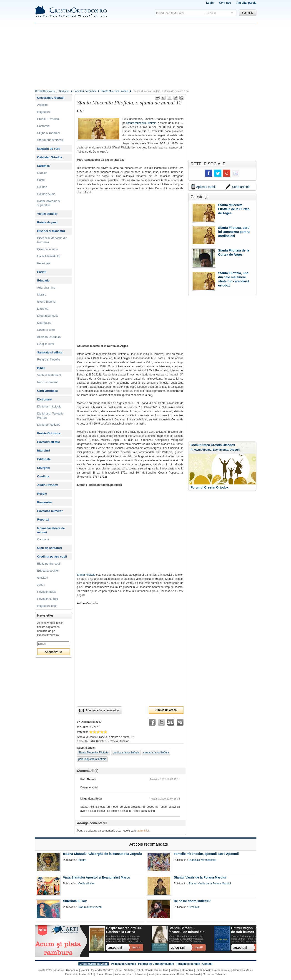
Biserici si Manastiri (51, 231)
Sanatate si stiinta (50, 352)
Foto (91, 974)
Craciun (42, 173)
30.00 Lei (115, 948)
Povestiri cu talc (49, 442)
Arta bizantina (46, 288)
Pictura (82, 860)
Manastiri (141, 974)
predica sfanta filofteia (126, 753)
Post (151, 974)
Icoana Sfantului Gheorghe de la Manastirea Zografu (102, 854)
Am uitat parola (246, 3)
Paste (41, 180)
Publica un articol (166, 710)
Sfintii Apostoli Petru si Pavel (213, 970)
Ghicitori (43, 578)
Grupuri (235, 450)
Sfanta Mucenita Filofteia (115, 91)
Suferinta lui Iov (75, 901)
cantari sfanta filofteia (156, 753)
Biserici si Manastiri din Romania (52, 240)
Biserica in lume (48, 249)
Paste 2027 (45, 970)
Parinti (42, 272)
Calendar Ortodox (50, 157)
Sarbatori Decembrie (85, 91)
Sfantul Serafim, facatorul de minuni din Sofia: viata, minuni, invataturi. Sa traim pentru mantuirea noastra (187, 930)
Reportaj (43, 520)
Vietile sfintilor (47, 214)
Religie (42, 494)
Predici (85, 970)
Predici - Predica (48, 119)
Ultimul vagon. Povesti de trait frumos (249, 930)
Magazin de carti (49, 149)
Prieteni (196, 450)
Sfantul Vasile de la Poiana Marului (200, 877)
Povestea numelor (50, 511)
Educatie (43, 280)
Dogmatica (44, 323)
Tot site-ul (211, 13)
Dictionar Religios (49, 425)
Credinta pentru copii (52, 557)
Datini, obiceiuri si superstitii (49, 203)
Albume (206, 450)
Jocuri (41, 585)
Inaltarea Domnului (182, 970)
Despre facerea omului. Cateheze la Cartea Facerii (124, 930)
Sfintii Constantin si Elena (153, 970)
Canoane (43, 539)
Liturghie (44, 468)
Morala (42, 295)
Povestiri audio (47, 592)
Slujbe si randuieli (49, 133)
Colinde (42, 187)
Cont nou (225, 3)
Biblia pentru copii (49, 564)
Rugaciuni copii (47, 606)
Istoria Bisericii (47, 302)
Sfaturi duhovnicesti (50, 140)
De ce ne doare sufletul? (192, 901)
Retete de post (48, 222)
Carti (130, 974)
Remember (45, 502)
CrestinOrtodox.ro (45, 91)
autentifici (143, 831)
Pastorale (44, 126)
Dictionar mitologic (49, 406)
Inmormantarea (166, 974)
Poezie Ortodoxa (49, 433)
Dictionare (45, 399)
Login (210, 3)
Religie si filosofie (49, 359)
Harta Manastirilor (49, 256)
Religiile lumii (46, 344)
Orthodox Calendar (214, 974)
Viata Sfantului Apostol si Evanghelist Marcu (97, 877)
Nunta (99, 974)
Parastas (120, 974)
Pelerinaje (44, 263)
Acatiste (43, 105)
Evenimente (220, 450)
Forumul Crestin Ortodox (210, 487)
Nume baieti (193, 974)
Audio (82, 974)
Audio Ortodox (48, 485)
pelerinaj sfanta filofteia (92, 759)
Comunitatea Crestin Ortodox (213, 445)
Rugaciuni (44, 112)
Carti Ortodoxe (48, 391)
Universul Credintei (51, 98)
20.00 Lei (178, 948)
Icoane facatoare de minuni (51, 530)
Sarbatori (64, 91)
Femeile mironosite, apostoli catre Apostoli (206, 854)
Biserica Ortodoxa (49, 337)
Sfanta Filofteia (86, 575)
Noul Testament (48, 382)
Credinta (43, 476)
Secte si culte (46, 330)
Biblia (41, 368)
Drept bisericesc (48, 316)
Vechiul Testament (49, 375)
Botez (109, 974)
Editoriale (44, 459)
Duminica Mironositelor (203, 860)
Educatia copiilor (48, 571)
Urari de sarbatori (50, 548)
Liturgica (43, 309)
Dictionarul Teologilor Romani (51, 416)
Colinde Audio (46, 194)
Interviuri (44, 451)
